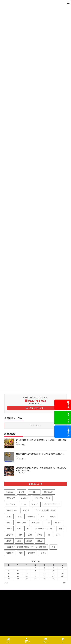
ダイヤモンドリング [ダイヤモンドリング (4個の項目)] (43, 498)
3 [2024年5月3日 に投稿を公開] (53, 568)
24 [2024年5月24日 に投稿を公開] (53, 576)
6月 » (65, 583)
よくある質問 (10, 623)
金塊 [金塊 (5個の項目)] (19, 541)
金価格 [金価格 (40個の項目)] (9, 541)
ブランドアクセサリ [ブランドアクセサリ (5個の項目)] (52, 504)
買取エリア (9, 614)
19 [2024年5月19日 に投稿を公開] (9, 576)
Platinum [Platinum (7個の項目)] (10, 492)
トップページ (10, 597)
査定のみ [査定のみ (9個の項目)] (10, 535)
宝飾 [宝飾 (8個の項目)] (48, 522)
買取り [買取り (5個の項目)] (40, 535)
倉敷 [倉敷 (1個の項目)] (43, 516)
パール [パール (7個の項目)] (23, 504)
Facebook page (36, 426)
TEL (63, 640)
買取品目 (9, 602)
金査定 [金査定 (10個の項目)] (29, 541)
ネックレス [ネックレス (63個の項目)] (11, 504)
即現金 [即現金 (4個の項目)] (53, 516)
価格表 (68, 405)
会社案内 (9, 631)
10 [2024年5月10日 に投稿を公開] (53, 570)
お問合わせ (46, 640)
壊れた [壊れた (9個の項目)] (9, 522)
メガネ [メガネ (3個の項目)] (9, 516)
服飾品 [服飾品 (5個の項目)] (61, 529)
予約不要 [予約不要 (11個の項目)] (32, 516)
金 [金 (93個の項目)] (49, 535)
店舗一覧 (68, 432)
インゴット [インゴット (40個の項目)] (34, 492)
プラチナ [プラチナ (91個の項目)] (26, 510)
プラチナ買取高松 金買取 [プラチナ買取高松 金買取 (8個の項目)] (45, 510)
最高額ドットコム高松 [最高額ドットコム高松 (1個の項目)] (44, 529)
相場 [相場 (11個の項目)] (21, 535)
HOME (9, 640)
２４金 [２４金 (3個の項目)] (43, 553)
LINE (69, 418)
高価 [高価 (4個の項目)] (53, 547)
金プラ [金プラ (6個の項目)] (58, 535)
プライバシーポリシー (13, 636)
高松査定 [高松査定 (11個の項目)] (10, 553)
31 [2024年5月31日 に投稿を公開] (53, 579)
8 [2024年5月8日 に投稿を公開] (35, 570)
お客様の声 (27, 640)
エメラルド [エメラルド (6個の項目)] (48, 492)
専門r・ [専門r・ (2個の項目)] (58, 522)
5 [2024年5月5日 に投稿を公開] (9, 570)
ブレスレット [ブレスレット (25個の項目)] (12, 510)
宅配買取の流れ (11, 619)
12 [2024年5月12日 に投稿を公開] (9, 573)
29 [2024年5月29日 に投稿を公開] (35, 579)
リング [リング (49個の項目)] (20, 516)
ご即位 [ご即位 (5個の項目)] (21, 492)
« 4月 (6, 583)
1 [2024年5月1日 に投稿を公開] (35, 568)
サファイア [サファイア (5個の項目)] (11, 498)
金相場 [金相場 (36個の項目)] (40, 541)
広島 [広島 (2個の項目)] (19, 529)
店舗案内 (9, 627)
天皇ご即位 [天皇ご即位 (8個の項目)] (22, 522)
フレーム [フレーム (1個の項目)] (35, 504)
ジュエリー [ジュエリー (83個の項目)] (25, 498)
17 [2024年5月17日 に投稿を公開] (53, 573)
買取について (10, 606)
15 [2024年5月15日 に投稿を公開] (35, 573)
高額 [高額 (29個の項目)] (21, 553)
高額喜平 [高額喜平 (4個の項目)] (32, 553)
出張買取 (9, 610)
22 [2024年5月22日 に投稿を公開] (35, 576)
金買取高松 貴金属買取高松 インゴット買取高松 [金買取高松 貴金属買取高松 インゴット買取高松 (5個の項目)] (26, 547)
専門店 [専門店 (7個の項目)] (9, 529)
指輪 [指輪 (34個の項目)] (28, 529)
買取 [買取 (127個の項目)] (30, 535)
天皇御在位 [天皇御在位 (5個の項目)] (36, 522)
